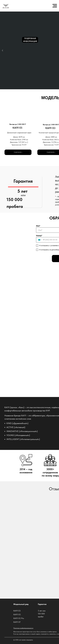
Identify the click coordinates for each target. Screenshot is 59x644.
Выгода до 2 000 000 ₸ (18, 124)
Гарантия (42, 604)
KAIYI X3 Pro (19, 618)
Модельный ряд (21, 604)
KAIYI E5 (17, 128)
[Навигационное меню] (55, 6)
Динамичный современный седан (19, 133)
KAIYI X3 (50, 128)
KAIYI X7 (17, 622)
